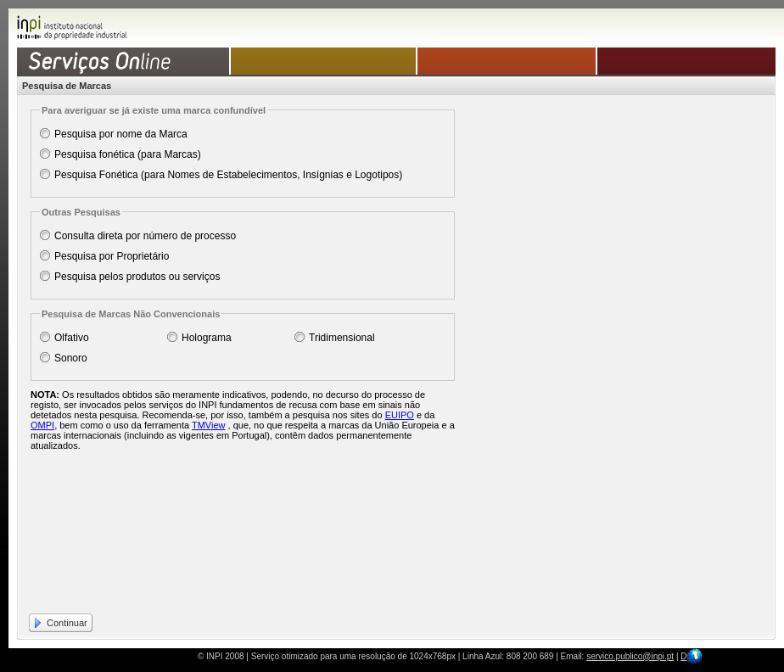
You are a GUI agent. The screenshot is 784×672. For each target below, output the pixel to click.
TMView (209, 425)
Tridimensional (342, 338)
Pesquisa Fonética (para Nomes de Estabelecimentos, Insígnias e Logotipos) (228, 175)
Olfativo (72, 338)
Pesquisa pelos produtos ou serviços (137, 277)
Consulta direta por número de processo (145, 236)
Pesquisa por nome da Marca (121, 134)
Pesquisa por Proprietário (112, 256)
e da (424, 415)
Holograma (207, 338)
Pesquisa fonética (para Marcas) (128, 154)
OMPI (42, 425)
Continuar (67, 623)
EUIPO (400, 415)
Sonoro (71, 358)
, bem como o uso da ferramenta (123, 425)
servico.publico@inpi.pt (630, 656)
